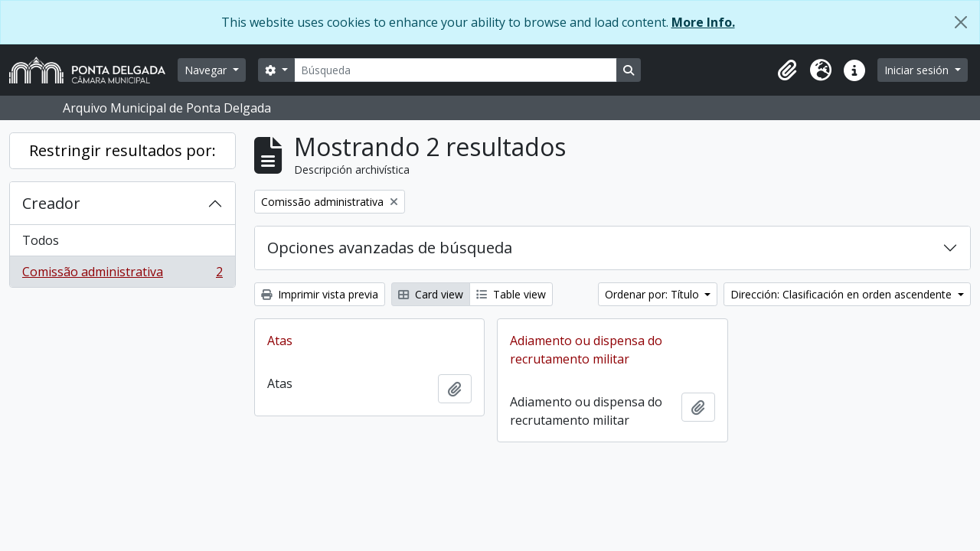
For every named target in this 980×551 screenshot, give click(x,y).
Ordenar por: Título (653, 294)
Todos (41, 240)
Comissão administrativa (122, 275)
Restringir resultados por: (122, 150)
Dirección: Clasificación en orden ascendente (843, 294)
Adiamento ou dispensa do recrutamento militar (586, 350)
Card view (431, 294)
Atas (280, 341)
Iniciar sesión (918, 70)
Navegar (207, 70)
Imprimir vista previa (320, 294)
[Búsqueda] (456, 70)
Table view (511, 294)
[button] (787, 70)
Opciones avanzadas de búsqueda (390, 248)
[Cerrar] (961, 22)
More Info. (703, 22)
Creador (51, 203)
